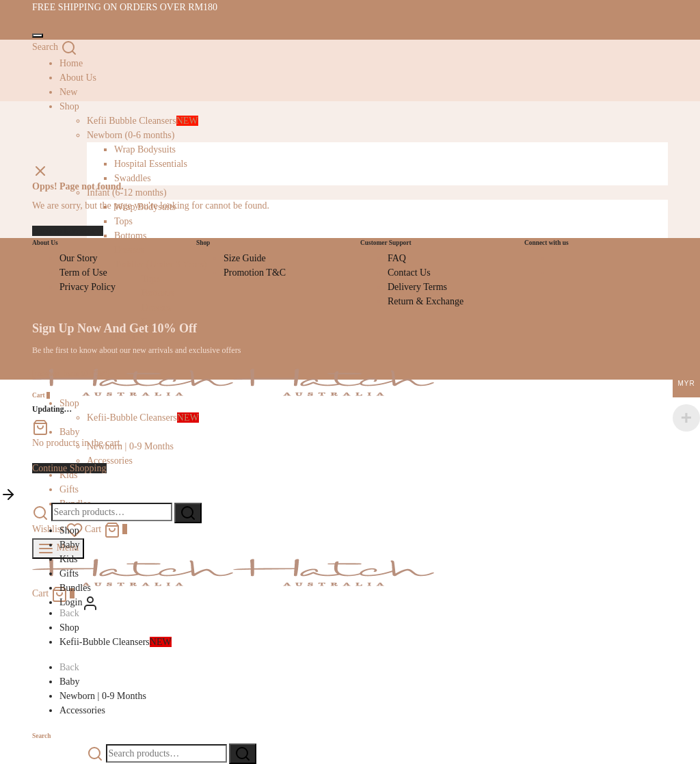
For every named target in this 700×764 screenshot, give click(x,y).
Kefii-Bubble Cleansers (143, 418)
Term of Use (83, 273)
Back (69, 613)
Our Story (79, 258)
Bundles (75, 588)
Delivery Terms (417, 287)
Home (71, 63)
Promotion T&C (255, 273)
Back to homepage (68, 231)
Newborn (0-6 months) (131, 135)
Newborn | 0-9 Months (130, 446)
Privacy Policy (87, 287)
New (68, 92)
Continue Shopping (69, 468)
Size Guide (245, 258)
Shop (69, 530)
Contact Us (409, 273)
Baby (70, 432)
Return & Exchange (426, 301)
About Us (78, 78)
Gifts (69, 489)
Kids (68, 559)
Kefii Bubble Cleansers (143, 121)
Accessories (110, 461)
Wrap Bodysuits (145, 149)
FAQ (397, 258)
